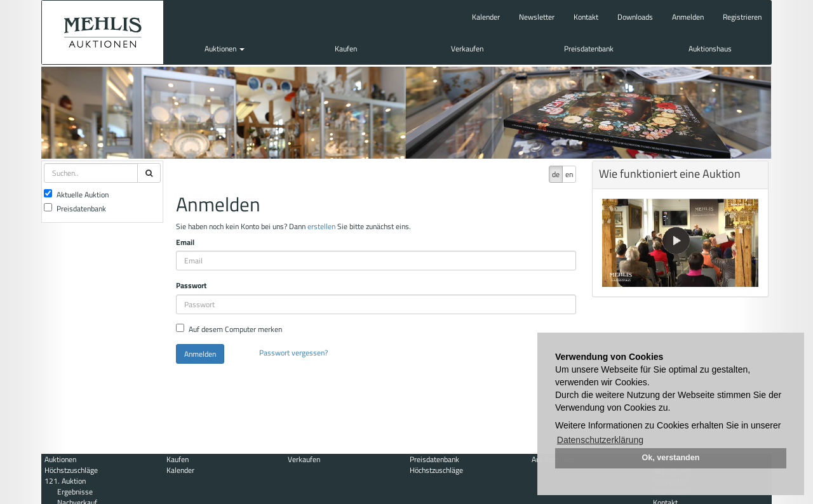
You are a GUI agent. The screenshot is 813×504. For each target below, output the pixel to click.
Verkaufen (467, 49)
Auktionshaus (710, 49)
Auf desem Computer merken (229, 329)
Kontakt (586, 17)
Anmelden (688, 17)
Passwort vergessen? (293, 353)
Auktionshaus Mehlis (103, 32)
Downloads (635, 17)
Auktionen (225, 49)
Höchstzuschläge (71, 470)
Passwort (191, 285)
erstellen (321, 226)
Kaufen (346, 49)
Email (185, 242)
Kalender (486, 17)
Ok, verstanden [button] (671, 458)
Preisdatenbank (589, 49)
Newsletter (537, 17)
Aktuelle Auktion (76, 195)
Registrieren (742, 17)
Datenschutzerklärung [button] (600, 440)
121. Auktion (65, 481)
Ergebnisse (75, 492)
